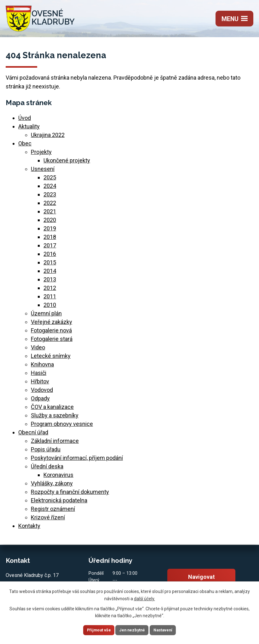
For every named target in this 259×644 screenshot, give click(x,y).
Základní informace (55, 444)
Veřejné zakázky (52, 325)
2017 (50, 248)
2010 (50, 308)
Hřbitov (40, 384)
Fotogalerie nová (51, 333)
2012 (50, 291)
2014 (50, 274)
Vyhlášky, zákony (52, 486)
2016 (50, 257)
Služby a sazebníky (55, 418)
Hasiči (39, 376)
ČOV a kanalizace (52, 410)
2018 (50, 240)
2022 (50, 206)
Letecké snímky (51, 359)
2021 (50, 214)
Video (38, 350)
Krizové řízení (48, 520)
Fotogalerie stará (52, 342)
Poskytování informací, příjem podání (77, 461)
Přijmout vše (91, 630)
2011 (50, 299)
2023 (50, 197)
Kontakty (29, 529)
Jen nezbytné (132, 630)
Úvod (25, 121)
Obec (25, 146)
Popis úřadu (46, 452)
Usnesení (43, 172)
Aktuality (29, 129)
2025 (50, 180)
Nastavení (170, 630)
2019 (50, 231)
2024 (50, 189)
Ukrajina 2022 (48, 138)
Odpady (40, 401)
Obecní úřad (33, 435)
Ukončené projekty (67, 163)
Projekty (41, 155)
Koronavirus (58, 478)
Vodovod (42, 393)
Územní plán (46, 316)
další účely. (144, 597)
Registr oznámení (53, 512)
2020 (50, 223)
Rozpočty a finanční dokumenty (70, 495)
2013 (50, 282)
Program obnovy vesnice (62, 427)
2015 (50, 265)
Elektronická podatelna (59, 503)
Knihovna (42, 367)
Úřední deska (47, 469)
